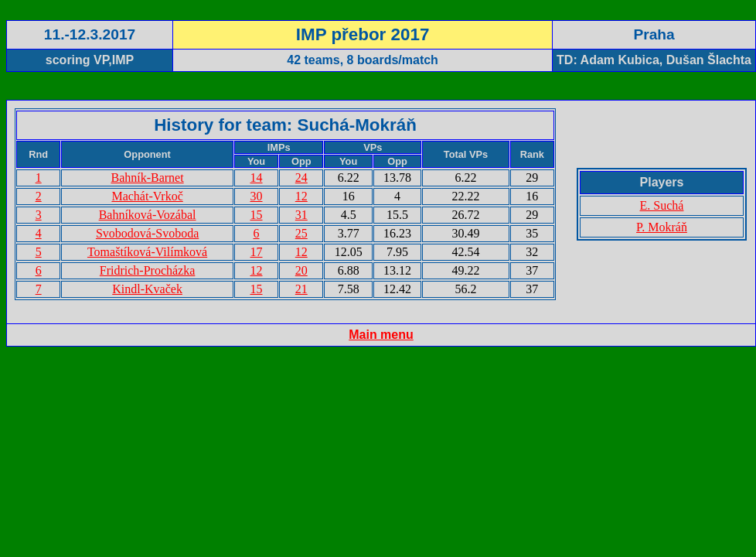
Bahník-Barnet (147, 178)
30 (257, 196)
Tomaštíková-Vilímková (147, 252)
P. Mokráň (662, 227)
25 (301, 233)
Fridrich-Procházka (148, 270)
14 (257, 178)
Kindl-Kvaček (147, 289)
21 (301, 289)
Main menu (381, 335)
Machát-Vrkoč (147, 196)
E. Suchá (662, 205)
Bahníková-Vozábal (148, 215)
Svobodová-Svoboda (147, 233)
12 (301, 196)
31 (301, 215)
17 (257, 252)
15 (257, 215)
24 (301, 178)
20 (301, 270)
